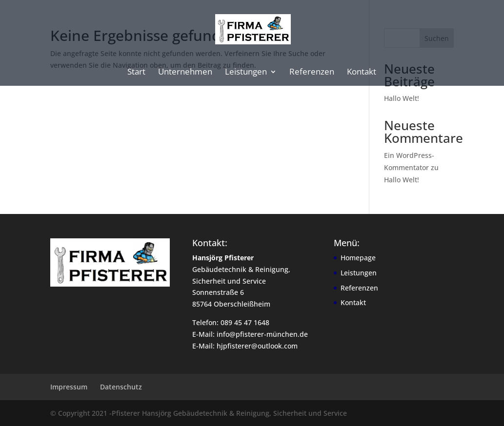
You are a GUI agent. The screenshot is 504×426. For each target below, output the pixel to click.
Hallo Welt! (402, 98)
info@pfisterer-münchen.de (262, 334)
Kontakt (362, 73)
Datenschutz (121, 387)
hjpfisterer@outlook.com (257, 346)
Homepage (358, 258)
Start (136, 73)
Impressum (69, 387)
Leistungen (246, 73)
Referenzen (312, 73)
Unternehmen (185, 73)
